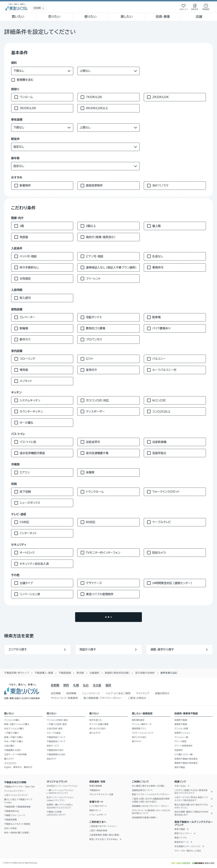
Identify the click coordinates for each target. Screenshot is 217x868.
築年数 (15, 158)
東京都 (80, 673)
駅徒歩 (15, 139)
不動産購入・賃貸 (44, 673)
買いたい (18, 17)
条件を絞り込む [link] (169, 673)
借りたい (90, 17)
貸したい (127, 17)
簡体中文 (28, 767)
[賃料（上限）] (108, 71)
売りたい (54, 17)
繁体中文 (17, 767)
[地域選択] (39, 8)
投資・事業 (163, 17)
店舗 (199, 17)
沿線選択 (95, 673)
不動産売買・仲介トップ (17, 673)
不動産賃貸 (65, 673)
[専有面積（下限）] (42, 128)
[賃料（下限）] (42, 71)
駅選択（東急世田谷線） (117, 673)
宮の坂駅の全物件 (145, 673)
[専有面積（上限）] (108, 128)
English (8, 767)
